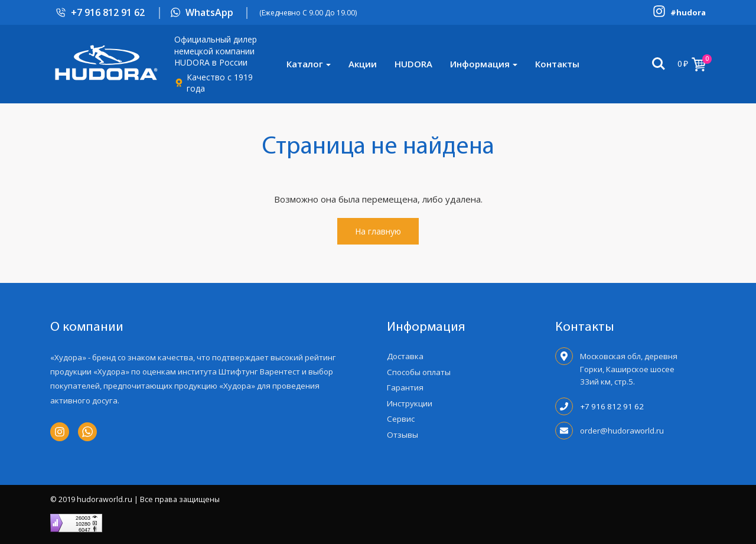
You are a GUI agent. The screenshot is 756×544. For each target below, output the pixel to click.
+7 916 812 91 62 (108, 12)
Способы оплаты (419, 372)
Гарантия (405, 387)
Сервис (401, 419)
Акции (363, 64)
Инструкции (410, 403)
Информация (480, 64)
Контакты (557, 64)
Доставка (405, 356)
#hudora (688, 12)
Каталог (305, 64)
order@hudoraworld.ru (622, 431)
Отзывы (403, 435)
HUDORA (413, 64)
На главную (378, 231)
